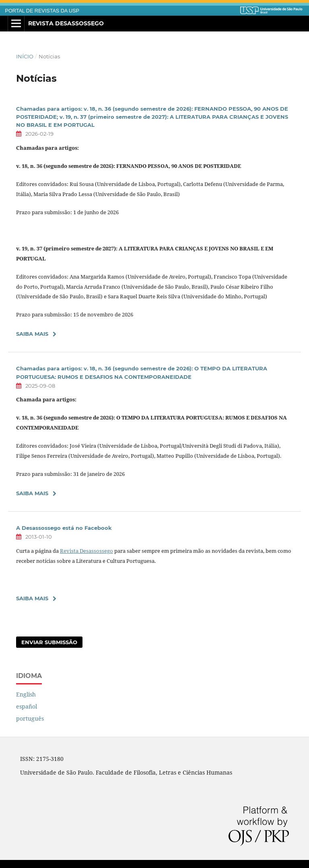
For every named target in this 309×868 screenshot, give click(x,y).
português (30, 718)
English (26, 694)
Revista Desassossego (66, 23)
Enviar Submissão (49, 642)
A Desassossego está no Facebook (64, 528)
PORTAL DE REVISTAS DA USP (42, 11)
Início (25, 56)
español (27, 706)
